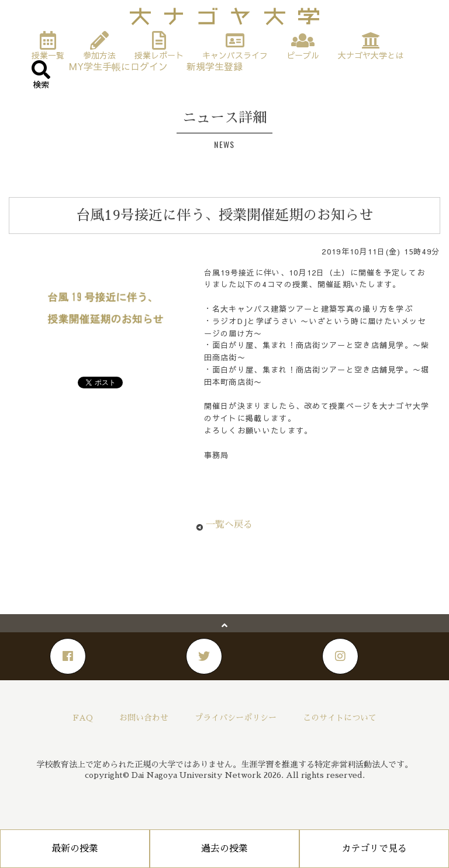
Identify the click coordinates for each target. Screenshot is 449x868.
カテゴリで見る (374, 849)
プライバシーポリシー (236, 718)
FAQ (83, 718)
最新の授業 (75, 849)
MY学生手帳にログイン (118, 66)
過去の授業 (224, 849)
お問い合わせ (144, 718)
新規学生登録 (215, 66)
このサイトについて (340, 718)
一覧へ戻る (229, 525)
